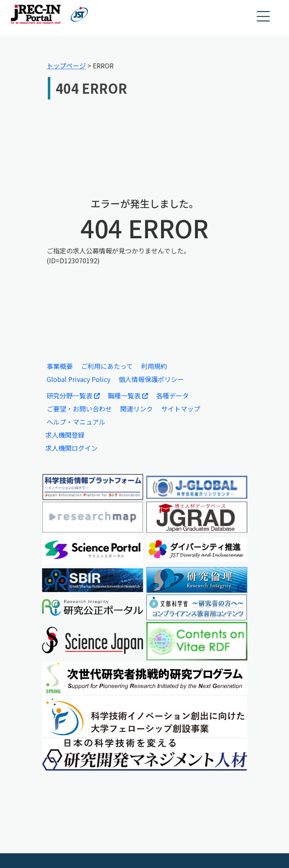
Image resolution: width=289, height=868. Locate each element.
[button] (264, 17)
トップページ (66, 66)
